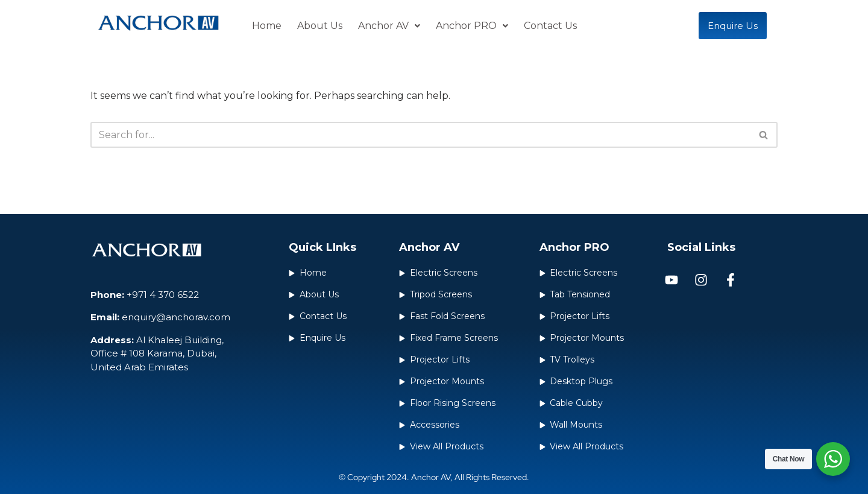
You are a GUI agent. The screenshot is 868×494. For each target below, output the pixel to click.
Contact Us (550, 26)
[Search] (420, 135)
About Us (320, 26)
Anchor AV (389, 26)
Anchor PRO (472, 26)
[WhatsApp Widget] (833, 459)
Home (267, 26)
